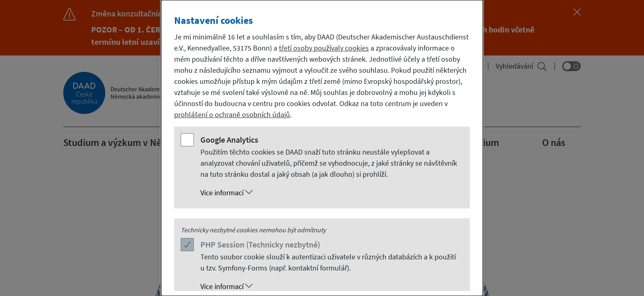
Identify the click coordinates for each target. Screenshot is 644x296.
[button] (330, 193)
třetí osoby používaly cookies (324, 48)
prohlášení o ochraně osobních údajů (232, 114)
